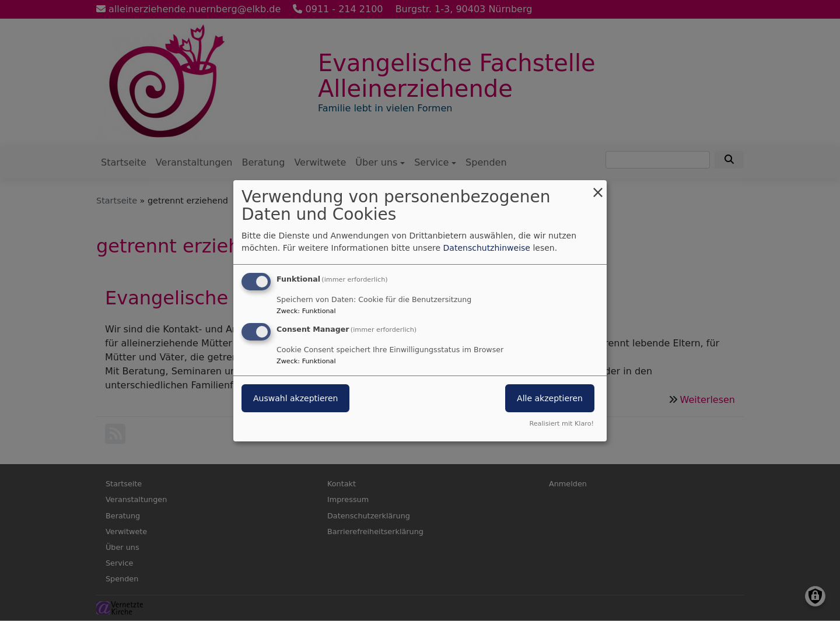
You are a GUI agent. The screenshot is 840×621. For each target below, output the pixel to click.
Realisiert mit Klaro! (561, 424)
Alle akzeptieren (550, 398)
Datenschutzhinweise (487, 248)
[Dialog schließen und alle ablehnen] (598, 187)
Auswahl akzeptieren (295, 398)
